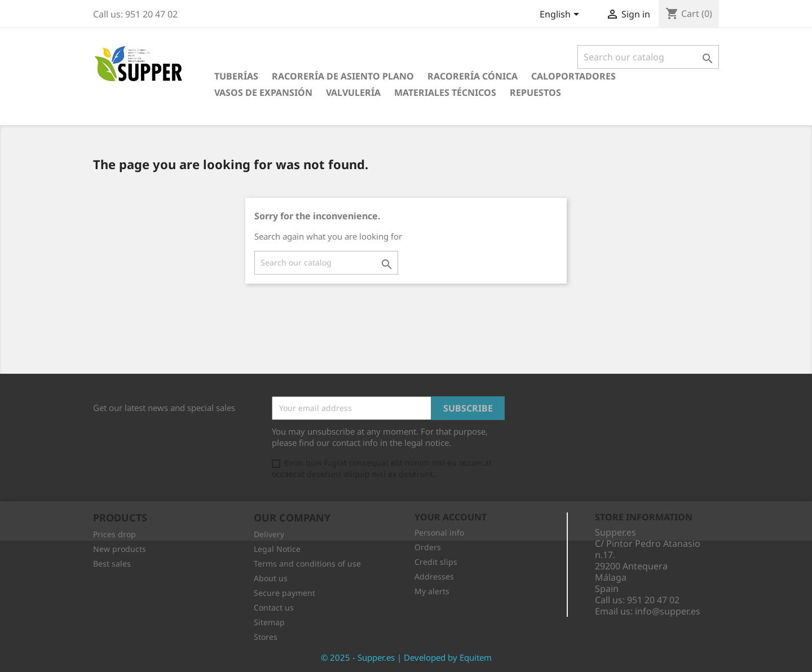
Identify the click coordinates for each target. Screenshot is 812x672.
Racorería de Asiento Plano (343, 76)
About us (271, 578)
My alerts (432, 591)
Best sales (112, 563)
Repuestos (535, 92)
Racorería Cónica (473, 76)
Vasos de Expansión (263, 92)
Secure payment (284, 593)
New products (120, 549)
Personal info (439, 532)
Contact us (274, 607)
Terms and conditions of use (307, 563)
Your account (451, 517)
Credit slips (436, 562)
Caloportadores (573, 76)
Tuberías (236, 76)
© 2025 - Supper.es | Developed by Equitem (406, 657)
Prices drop (114, 534)
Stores (266, 637)
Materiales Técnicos (445, 92)
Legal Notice (277, 549)
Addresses (434, 576)
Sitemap (269, 622)
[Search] (648, 57)
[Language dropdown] (561, 15)
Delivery (269, 534)
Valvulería (353, 92)
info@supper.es (668, 611)
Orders (428, 547)
